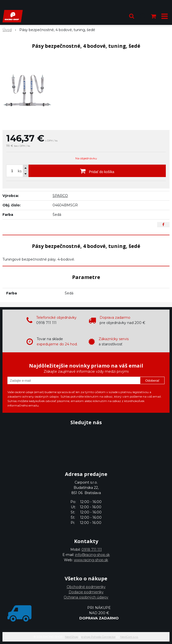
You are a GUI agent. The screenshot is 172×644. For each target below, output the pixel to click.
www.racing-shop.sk (91, 560)
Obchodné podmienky (86, 587)
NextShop (72, 637)
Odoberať (152, 381)
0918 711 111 (92, 550)
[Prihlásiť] (143, 16)
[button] (132, 16)
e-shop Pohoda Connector (98, 637)
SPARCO (60, 196)
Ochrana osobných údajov (86, 597)
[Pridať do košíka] (97, 171)
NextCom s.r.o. (129, 637)
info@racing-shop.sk (92, 555)
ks (20, 171)
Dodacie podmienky (86, 592)
